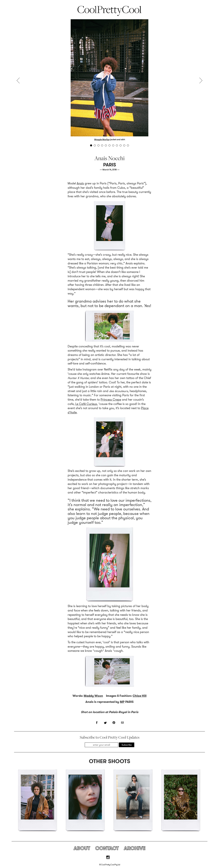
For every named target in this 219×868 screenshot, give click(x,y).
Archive (135, 848)
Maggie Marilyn (102, 139)
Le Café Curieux (86, 404)
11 (128, 145)
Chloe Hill (140, 696)
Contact (107, 848)
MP (122, 702)
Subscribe (127, 745)
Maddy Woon (93, 696)
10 (124, 145)
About (82, 848)
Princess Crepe (111, 400)
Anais (80, 183)
